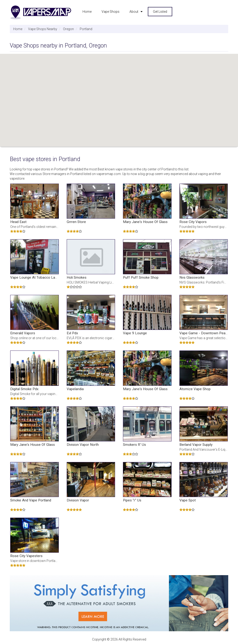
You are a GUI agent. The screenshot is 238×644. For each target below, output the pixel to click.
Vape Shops (111, 12)
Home (87, 12)
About (134, 12)
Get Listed (160, 12)
